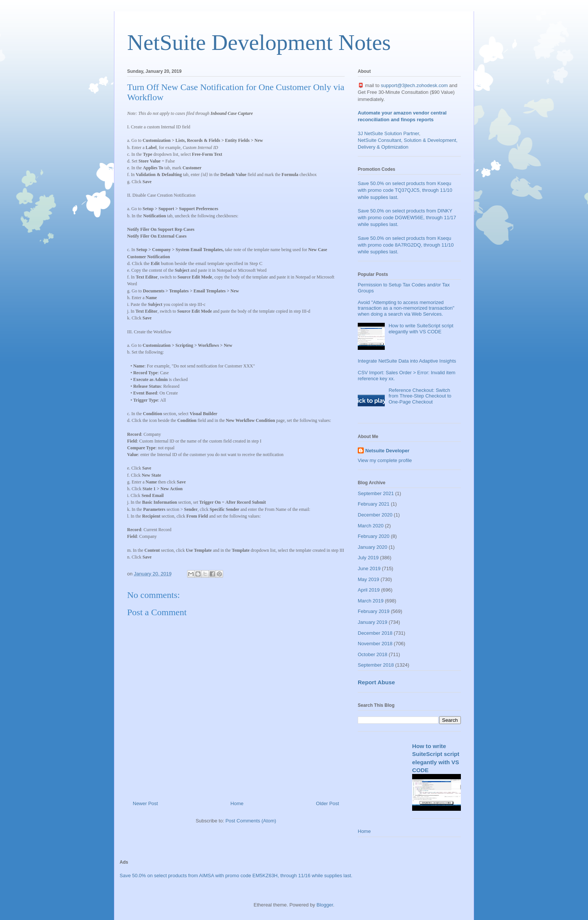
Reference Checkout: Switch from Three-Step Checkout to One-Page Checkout (420, 396)
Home (237, 803)
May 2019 (368, 579)
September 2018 (376, 665)
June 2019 (369, 568)
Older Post (328, 803)
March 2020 (371, 526)
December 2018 (375, 633)
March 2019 (371, 601)
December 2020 (375, 515)
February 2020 (374, 536)
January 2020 (373, 547)
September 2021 (376, 493)
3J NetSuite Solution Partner (388, 133)
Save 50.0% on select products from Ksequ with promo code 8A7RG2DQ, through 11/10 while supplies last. (406, 245)
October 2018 (373, 654)
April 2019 (369, 590)
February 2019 (374, 611)
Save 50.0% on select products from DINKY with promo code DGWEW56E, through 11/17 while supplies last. (407, 218)
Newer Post (145, 803)
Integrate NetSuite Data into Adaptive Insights (407, 361)
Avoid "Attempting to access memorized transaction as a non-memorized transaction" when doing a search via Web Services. (406, 308)
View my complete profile (385, 460)
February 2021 (374, 504)
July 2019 (368, 558)
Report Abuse (376, 682)
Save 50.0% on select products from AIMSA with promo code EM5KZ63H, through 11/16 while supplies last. (236, 876)
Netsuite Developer (387, 451)
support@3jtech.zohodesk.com (415, 85)
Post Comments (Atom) (251, 821)
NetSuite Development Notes (259, 42)
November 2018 (375, 644)
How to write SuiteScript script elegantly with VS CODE (421, 329)
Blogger (325, 905)
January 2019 (373, 622)
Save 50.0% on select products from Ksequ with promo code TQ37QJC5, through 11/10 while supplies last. (405, 190)
